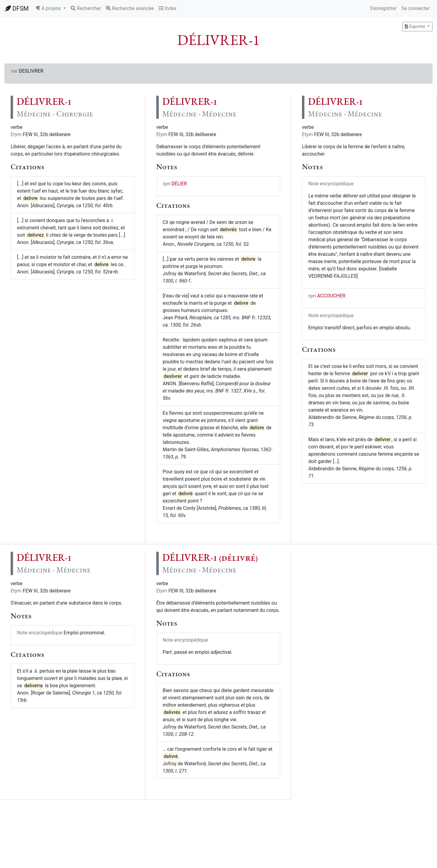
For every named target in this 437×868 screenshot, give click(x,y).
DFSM (17, 9)
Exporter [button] (415, 26)
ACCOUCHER (331, 296)
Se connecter (416, 8)
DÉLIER (179, 184)
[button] (51, 9)
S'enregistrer (383, 8)
